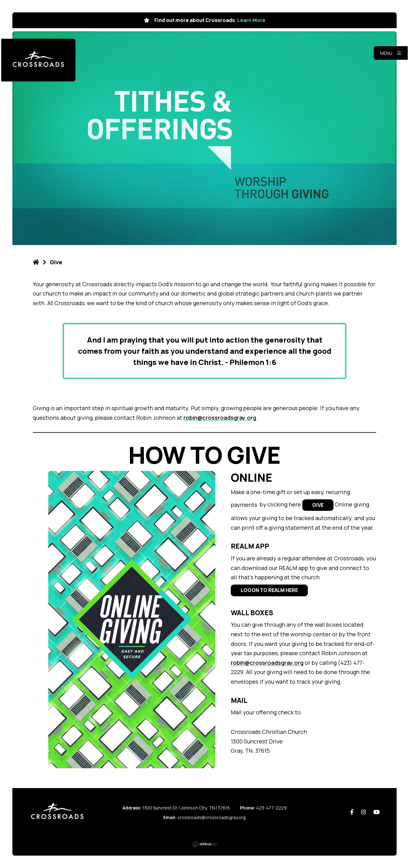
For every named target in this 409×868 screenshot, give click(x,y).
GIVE (318, 505)
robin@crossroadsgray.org (220, 418)
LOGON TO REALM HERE (269, 590)
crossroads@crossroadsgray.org (212, 817)
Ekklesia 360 (205, 844)
